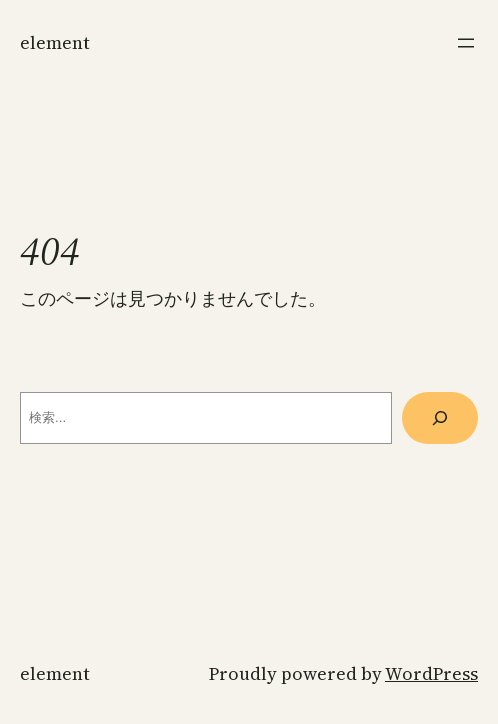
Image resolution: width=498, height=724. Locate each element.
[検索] (440, 418)
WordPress (431, 673)
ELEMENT (55, 42)
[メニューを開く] (466, 43)
